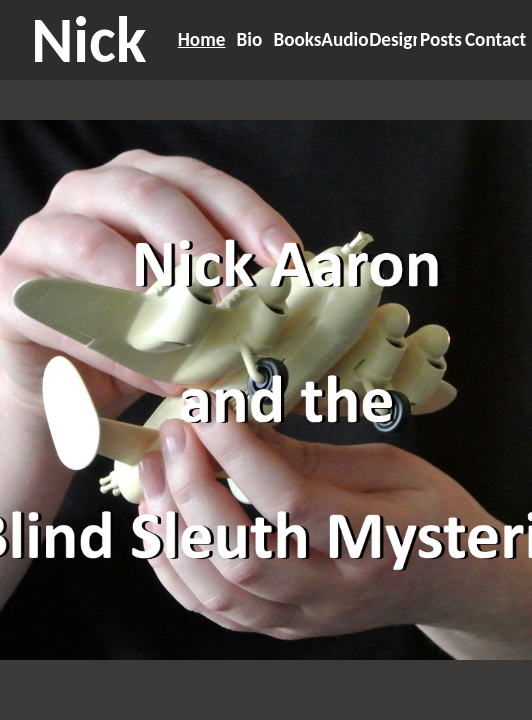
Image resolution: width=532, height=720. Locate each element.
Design (396, 39)
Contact (495, 39)
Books (297, 39)
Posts (441, 39)
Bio (250, 39)
